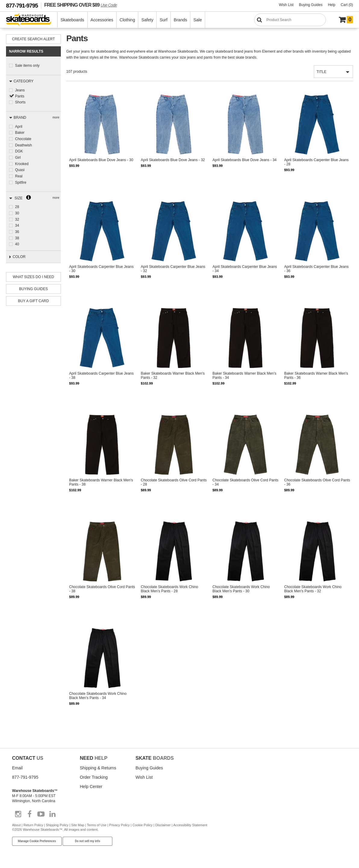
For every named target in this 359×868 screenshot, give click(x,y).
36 (17, 229)
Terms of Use (97, 826)
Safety (147, 20)
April (19, 126)
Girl (18, 156)
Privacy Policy (119, 826)
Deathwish (23, 144)
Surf (164, 20)
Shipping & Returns (98, 769)
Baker (20, 132)
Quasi (20, 168)
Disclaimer (163, 826)
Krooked (22, 162)
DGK (19, 150)
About (16, 826)
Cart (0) (347, 5)
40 (17, 241)
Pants (20, 96)
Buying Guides (311, 5)
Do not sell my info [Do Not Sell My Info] (88, 843)
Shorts (20, 102)
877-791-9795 (22, 6)
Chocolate (23, 138)
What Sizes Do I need (34, 275)
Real (19, 174)
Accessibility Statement (190, 826)
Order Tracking (94, 778)
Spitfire (21, 180)
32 (17, 217)
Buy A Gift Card (33, 299)
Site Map (78, 826)
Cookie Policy (143, 826)
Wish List (286, 5)
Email (17, 769)
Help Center (91, 788)
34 (17, 223)
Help (332, 5)
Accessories (102, 20)
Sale (198, 20)
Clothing (127, 20)
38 (17, 235)
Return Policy (33, 826)
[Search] (290, 20)
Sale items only (27, 66)
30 (17, 211)
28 (17, 205)
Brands (180, 20)
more (56, 117)
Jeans (20, 90)
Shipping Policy (57, 826)
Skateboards (72, 20)
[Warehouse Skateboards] (32, 20)
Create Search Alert (33, 39)
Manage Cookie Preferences (37, 843)
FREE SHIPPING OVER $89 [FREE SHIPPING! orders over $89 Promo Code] (81, 5)
